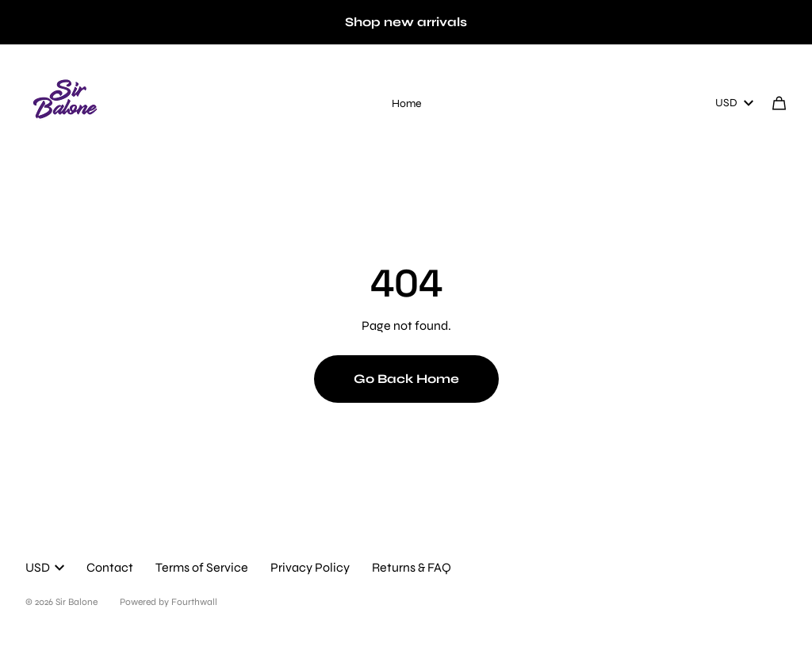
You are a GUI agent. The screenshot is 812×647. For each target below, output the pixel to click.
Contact (110, 567)
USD (734, 103)
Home (406, 103)
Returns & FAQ (412, 567)
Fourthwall (194, 602)
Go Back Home (406, 379)
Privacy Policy (310, 567)
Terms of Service (202, 567)
